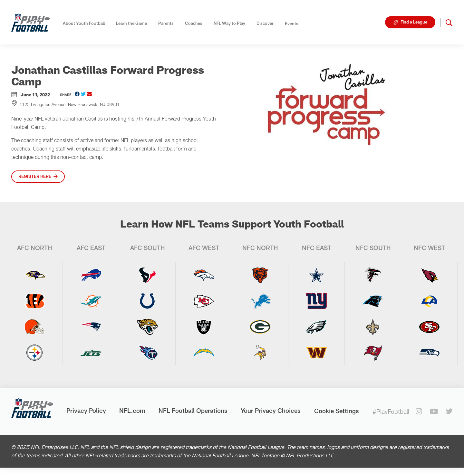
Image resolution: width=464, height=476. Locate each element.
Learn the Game (131, 23)
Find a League (414, 22)
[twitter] (449, 411)
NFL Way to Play (229, 23)
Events (292, 24)
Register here (35, 176)
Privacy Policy (86, 410)
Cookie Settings (337, 411)
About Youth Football (84, 23)
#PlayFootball (391, 411)
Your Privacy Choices (271, 410)
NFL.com (132, 410)
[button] (449, 22)
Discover (265, 23)
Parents (166, 23)
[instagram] (419, 411)
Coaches (194, 23)
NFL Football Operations (193, 410)
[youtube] (434, 411)
